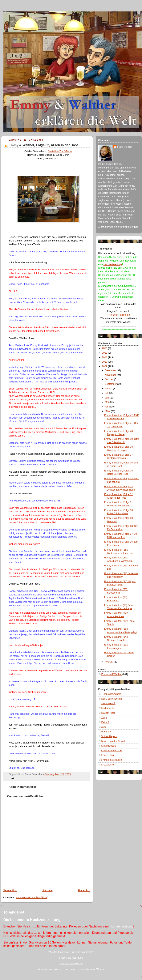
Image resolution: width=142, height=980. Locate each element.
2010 (105, 362)
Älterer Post (84, 890)
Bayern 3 (106, 732)
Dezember (111, 370)
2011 (105, 357)
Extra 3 (105, 722)
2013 (105, 348)
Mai (107, 402)
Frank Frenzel (125, 147)
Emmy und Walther (112, 674)
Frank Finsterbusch (112, 760)
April (108, 407)
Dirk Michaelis (109, 746)
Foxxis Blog (108, 755)
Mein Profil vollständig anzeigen (120, 227)
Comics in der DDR (112, 751)
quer (104, 727)
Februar (109, 662)
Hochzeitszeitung (113, 264)
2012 (105, 353)
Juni (107, 398)
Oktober (109, 379)
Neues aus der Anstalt (113, 741)
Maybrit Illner (108, 713)
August (109, 389)
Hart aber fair (108, 708)
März (108, 411)
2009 (105, 366)
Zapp (104, 718)
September (111, 384)
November (111, 375)
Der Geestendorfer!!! (112, 699)
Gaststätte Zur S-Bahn (60, 151)
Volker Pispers (109, 736)
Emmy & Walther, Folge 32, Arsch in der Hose (44, 145)
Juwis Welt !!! (108, 703)
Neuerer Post (10, 890)
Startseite (47, 890)
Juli (107, 393)
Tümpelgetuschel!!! (112, 694)
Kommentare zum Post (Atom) (32, 897)
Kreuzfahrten (108, 765)
